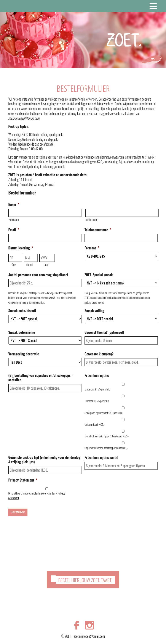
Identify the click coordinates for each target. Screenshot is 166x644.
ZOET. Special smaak (99, 275)
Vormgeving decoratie (24, 354)
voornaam (14, 220)
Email (14, 230)
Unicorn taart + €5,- (95, 424)
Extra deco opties (97, 376)
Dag (14, 265)
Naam (14, 205)
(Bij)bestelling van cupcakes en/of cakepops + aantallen (41, 378)
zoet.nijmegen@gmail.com (89, 635)
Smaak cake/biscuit (22, 311)
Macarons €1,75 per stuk (97, 389)
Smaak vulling (94, 311)
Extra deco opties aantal (101, 458)
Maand (29, 265)
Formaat (92, 248)
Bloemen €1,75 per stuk (97, 401)
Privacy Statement (23, 480)
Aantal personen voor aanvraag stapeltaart (38, 275)
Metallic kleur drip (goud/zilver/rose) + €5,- (107, 436)
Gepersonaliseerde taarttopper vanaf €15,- (106, 448)
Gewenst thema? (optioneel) (104, 332)
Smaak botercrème (22, 332)
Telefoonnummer (98, 230)
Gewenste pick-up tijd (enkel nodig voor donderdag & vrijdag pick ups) (44, 460)
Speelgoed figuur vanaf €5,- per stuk (103, 413)
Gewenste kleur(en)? (99, 354)
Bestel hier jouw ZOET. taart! (85, 579)
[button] (153, 6)
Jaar (46, 265)
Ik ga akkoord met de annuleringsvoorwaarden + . (37, 495)
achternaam (92, 220)
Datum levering (21, 248)
